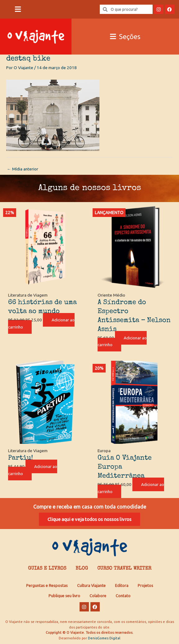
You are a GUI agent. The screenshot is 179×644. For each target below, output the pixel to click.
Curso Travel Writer (124, 569)
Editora (122, 585)
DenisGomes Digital (104, 638)
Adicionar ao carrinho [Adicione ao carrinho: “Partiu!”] (33, 470)
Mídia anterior (23, 169)
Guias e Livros (47, 569)
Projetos (145, 585)
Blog (82, 569)
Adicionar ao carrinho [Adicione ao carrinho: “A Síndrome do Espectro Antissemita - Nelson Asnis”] (122, 341)
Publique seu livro (64, 596)
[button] (18, 9)
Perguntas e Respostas (47, 585)
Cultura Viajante (91, 585)
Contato (123, 596)
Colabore (98, 596)
